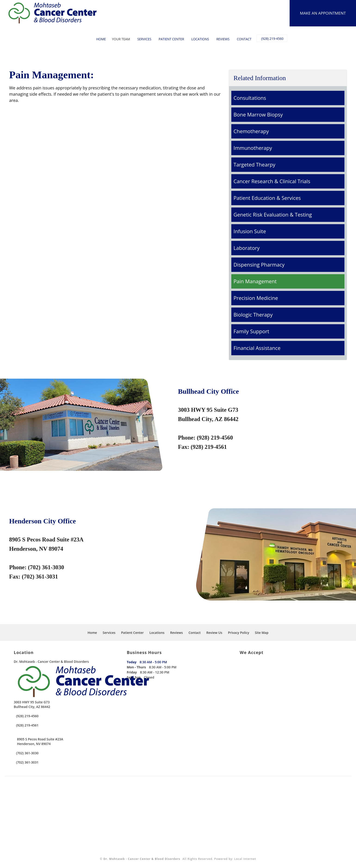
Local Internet (245, 859)
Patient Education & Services (267, 198)
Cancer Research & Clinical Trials (272, 181)
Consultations (250, 98)
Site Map (262, 633)
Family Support (251, 331)
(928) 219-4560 (270, 39)
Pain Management (255, 281)
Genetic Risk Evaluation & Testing (273, 214)
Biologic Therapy (253, 314)
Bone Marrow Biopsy (258, 114)
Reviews (221, 39)
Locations (198, 39)
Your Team (118, 39)
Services (142, 39)
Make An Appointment (322, 13)
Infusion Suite (250, 231)
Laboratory (247, 248)
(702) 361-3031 (27, 762)
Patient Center (169, 39)
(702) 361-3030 (27, 753)
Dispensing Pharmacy (259, 264)
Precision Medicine (256, 298)
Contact (242, 39)
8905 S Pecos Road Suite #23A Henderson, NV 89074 (40, 741)
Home (99, 39)
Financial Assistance (257, 348)
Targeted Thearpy (255, 164)
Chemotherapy (251, 131)
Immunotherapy (253, 148)
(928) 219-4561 (27, 725)
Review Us (214, 633)
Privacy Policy (239, 633)
